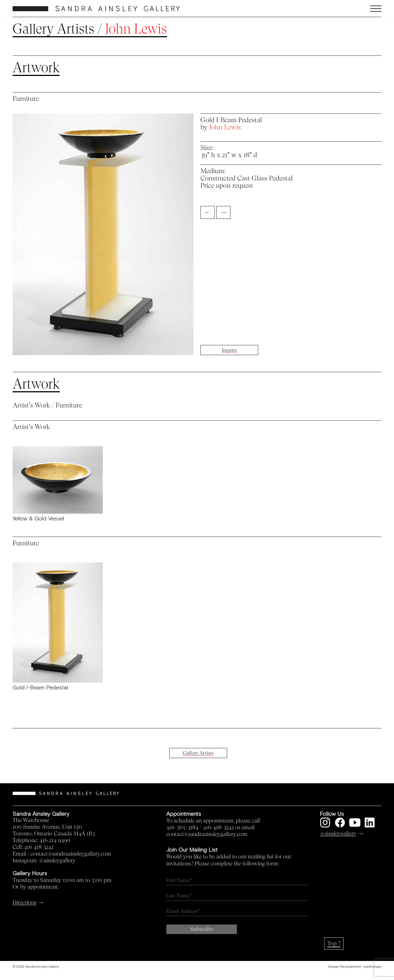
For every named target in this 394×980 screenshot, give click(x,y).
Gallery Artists (53, 29)
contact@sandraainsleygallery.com (71, 854)
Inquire (229, 350)
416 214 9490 (55, 840)
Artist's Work (31, 405)
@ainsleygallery (57, 861)
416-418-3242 (218, 828)
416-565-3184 (182, 828)
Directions (25, 903)
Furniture (69, 405)
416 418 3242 (39, 847)
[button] (335, 9)
